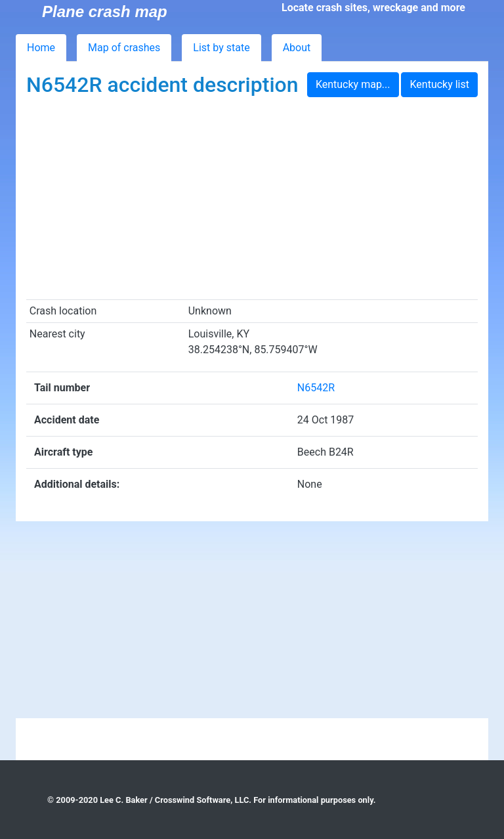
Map (124, 48)
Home (41, 48)
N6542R (316, 388)
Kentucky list (439, 84)
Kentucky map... (353, 84)
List (221, 48)
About (297, 48)
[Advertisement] (252, 201)
